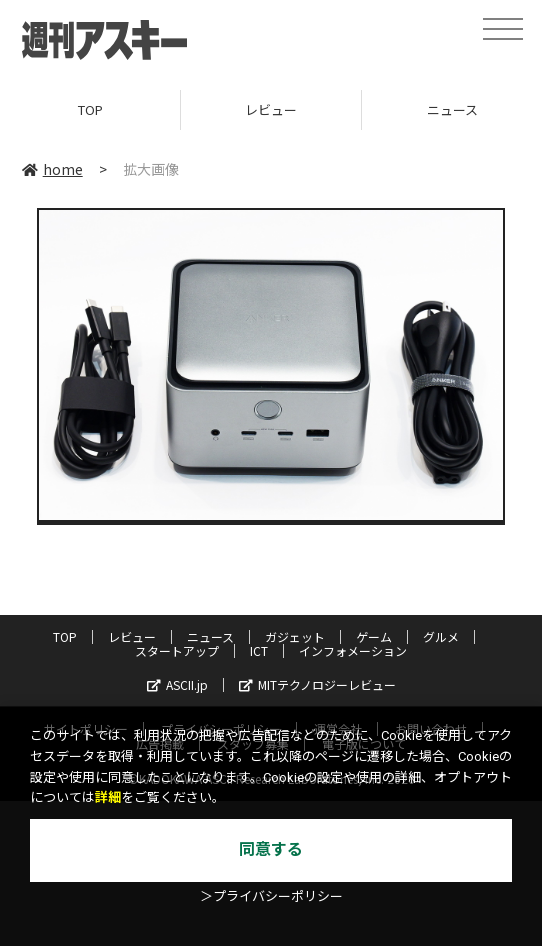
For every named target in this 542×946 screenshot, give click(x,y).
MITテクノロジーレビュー (317, 684)
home (52, 169)
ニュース (210, 636)
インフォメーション (353, 650)
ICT (259, 650)
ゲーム (374, 636)
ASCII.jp (177, 684)
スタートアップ (177, 650)
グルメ (441, 636)
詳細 (108, 797)
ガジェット (295, 636)
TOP (90, 109)
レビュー (271, 109)
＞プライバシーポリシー (271, 896)
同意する (271, 849)
